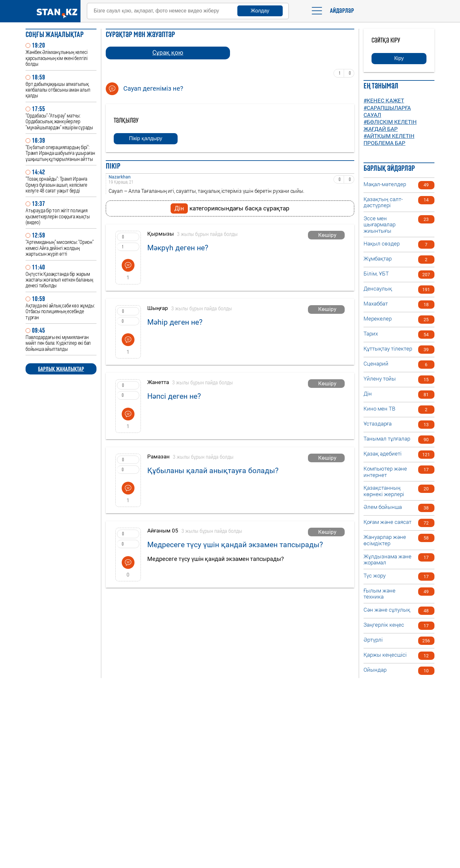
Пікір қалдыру (146, 138)
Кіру (399, 58)
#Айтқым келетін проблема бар (389, 140)
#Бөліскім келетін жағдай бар (390, 125)
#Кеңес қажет (384, 101)
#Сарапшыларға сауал (387, 111)
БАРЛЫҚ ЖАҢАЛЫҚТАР (61, 369)
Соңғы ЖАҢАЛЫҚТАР (55, 34)
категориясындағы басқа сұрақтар (230, 208)
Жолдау (260, 11)
